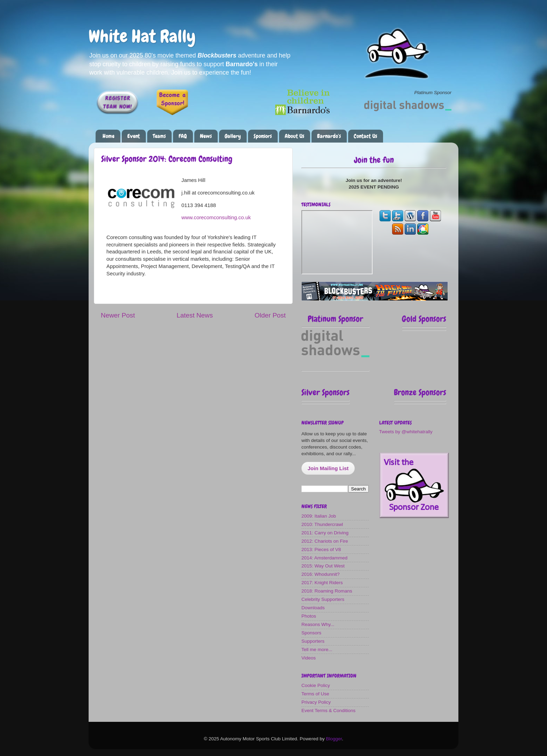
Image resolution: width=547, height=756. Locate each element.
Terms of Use (315, 694)
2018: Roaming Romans (327, 591)
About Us (294, 136)
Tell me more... (317, 650)
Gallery (233, 136)
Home (108, 136)
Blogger (334, 739)
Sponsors (263, 136)
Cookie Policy (316, 685)
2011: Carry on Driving (325, 533)
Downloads (313, 608)
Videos (309, 658)
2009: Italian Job (319, 516)
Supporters (313, 641)
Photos (309, 616)
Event (134, 136)
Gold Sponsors (424, 319)
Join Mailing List (328, 468)
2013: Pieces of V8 (321, 549)
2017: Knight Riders (322, 583)
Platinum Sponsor (335, 319)
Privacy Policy (316, 702)
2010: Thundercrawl (322, 524)
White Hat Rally (142, 36)
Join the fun (374, 160)
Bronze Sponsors (420, 392)
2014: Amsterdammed (324, 558)
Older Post (270, 315)
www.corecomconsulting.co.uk (216, 217)
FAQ (183, 136)
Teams (159, 136)
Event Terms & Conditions (328, 711)
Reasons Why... (318, 624)
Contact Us (365, 136)
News (206, 136)
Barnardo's (329, 136)
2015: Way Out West (323, 566)
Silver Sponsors (325, 392)
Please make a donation (240, 104)
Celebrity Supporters (323, 599)
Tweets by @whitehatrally (406, 432)
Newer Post (118, 315)
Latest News (195, 315)
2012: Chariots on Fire (325, 541)
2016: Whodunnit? (321, 574)
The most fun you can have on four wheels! (337, 242)
